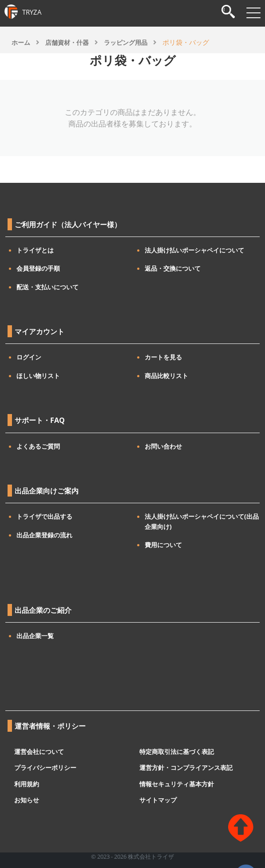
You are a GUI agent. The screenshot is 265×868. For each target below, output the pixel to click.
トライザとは (35, 250)
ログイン (29, 357)
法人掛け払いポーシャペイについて (194, 250)
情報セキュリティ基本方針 (177, 783)
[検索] (228, 13)
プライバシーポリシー (45, 767)
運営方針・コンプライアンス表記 (186, 767)
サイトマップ (158, 800)
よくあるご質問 (38, 446)
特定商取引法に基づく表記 (177, 751)
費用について (163, 545)
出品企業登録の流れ (44, 535)
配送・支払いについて (47, 287)
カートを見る (163, 357)
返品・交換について (173, 268)
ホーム (21, 42)
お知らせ (27, 800)
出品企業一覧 (35, 636)
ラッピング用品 (126, 42)
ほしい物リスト (38, 376)
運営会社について (39, 751)
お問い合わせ (163, 446)
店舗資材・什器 (67, 42)
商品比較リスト (166, 376)
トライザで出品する (44, 516)
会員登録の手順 (38, 268)
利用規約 (27, 783)
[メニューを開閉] (253, 13)
